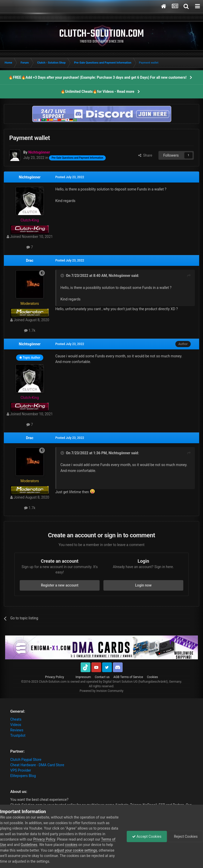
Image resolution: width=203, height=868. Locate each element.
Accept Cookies (147, 836)
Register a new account (60, 585)
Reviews (17, 730)
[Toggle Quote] (63, 276)
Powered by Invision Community (101, 691)
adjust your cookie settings (76, 850)
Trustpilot (18, 735)
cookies (71, 845)
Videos (16, 725)
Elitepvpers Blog (23, 776)
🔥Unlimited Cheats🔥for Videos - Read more (97, 92)
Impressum (83, 677)
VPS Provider (21, 770)
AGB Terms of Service (128, 677)
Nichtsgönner (30, 177)
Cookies (152, 677)
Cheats (16, 719)
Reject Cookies (185, 836)
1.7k (30, 330)
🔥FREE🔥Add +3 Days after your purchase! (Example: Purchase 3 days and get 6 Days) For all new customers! (97, 77)
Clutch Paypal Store (26, 760)
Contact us (102, 677)
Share (145, 155)
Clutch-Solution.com (53, 682)
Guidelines (29, 845)
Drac (30, 260)
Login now (143, 585)
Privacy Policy (55, 677)
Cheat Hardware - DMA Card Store (37, 765)
